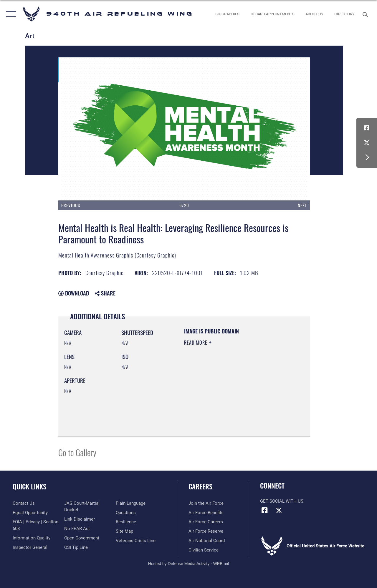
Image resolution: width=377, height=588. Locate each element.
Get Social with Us (282, 501)
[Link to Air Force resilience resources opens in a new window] (126, 522)
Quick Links (29, 487)
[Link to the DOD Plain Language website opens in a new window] (131, 503)
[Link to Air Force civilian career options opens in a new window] (204, 550)
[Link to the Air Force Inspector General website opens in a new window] (30, 547)
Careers (200, 487)
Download (74, 293)
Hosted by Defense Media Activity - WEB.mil (189, 564)
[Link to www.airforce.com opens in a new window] (206, 503)
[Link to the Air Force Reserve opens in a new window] (206, 531)
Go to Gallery (77, 452)
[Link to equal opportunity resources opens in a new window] (30, 513)
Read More (196, 343)
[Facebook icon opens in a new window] (367, 128)
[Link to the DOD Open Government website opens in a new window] (82, 538)
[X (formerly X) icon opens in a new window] (367, 143)
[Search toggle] (366, 14)
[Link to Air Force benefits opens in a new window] (206, 513)
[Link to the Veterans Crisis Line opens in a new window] (136, 541)
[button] (10, 14)
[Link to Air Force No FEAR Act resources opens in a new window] (77, 529)
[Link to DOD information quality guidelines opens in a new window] (32, 538)
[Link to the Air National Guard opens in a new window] (207, 541)
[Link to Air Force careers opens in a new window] (206, 522)
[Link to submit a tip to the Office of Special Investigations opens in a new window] (76, 547)
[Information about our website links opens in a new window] (80, 519)
